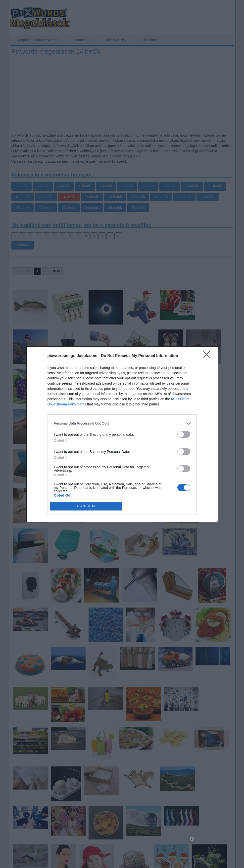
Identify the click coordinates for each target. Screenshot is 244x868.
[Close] (208, 356)
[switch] (184, 434)
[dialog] (122, 434)
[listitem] (122, 423)
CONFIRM (86, 506)
